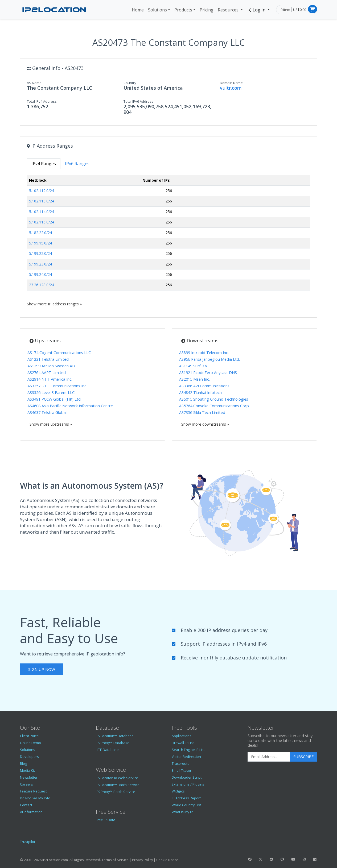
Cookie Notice (167, 860)
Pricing (207, 10)
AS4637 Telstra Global (47, 412)
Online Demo (30, 743)
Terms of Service (115, 860)
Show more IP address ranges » (54, 304)
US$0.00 (300, 10)
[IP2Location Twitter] (261, 859)
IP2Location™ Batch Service (118, 785)
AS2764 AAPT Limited (47, 373)
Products (183, 10)
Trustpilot (28, 842)
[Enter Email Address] (269, 757)
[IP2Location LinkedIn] (315, 859)
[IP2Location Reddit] (272, 859)
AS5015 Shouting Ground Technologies (214, 399)
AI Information (31, 812)
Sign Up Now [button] (42, 669)
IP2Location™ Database (115, 736)
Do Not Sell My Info (35, 798)
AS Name (34, 83)
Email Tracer (182, 770)
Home (138, 10)
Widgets (178, 791)
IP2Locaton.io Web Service (117, 778)
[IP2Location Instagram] (304, 859)
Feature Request (33, 791)
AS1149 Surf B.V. (194, 366)
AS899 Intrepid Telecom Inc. (204, 353)
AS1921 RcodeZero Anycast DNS (208, 373)
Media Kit (27, 770)
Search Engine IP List (188, 750)
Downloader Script (187, 777)
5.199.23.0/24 (40, 264)
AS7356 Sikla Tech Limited (202, 412)
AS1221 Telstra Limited (48, 359)
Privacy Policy (142, 860)
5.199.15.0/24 (40, 243)
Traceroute (181, 763)
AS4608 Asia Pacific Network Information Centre (70, 406)
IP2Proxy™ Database (113, 743)
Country (130, 83)
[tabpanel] (168, 241)
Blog (23, 763)
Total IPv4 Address (42, 101)
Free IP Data (106, 820)
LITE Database (107, 750)
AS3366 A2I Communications (204, 386)
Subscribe (303, 757)
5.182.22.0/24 (40, 233)
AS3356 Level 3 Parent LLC (51, 393)
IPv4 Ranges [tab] (44, 164)
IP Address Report (186, 798)
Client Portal (30, 736)
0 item (285, 10)
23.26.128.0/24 (42, 285)
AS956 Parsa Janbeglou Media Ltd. (209, 359)
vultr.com (231, 88)
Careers (26, 784)
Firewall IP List (183, 743)
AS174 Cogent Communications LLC (59, 353)
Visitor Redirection (186, 757)
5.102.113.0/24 (42, 201)
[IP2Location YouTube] (293, 859)
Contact (26, 805)
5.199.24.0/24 (40, 274)
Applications (182, 736)
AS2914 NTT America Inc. (50, 379)
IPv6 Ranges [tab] (77, 164)
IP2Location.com (55, 860)
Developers (29, 757)
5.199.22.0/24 (40, 253)
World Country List (186, 805)
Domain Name (231, 83)
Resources (229, 10)
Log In (257, 10)
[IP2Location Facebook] (250, 859)
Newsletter (29, 777)
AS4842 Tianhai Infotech (200, 393)
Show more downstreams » (205, 424)
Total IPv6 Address (138, 101)
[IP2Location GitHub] (282, 859)
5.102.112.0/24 (42, 191)
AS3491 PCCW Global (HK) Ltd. (54, 399)
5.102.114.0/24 (42, 212)
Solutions (157, 10)
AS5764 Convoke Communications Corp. (214, 406)
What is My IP (182, 812)
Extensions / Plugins (188, 784)
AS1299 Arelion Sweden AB (51, 366)
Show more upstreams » (51, 424)
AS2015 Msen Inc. (194, 379)
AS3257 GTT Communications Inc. (57, 386)
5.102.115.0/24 (42, 222)
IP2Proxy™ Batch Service (116, 792)
